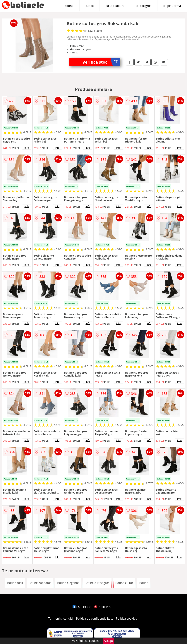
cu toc (90, 6)
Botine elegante (68, 583)
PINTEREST (103, 607)
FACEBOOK (82, 607)
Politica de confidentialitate (95, 618)
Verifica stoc (101, 62)
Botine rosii (15, 583)
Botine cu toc (124, 583)
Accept (109, 641)
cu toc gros (144, 6)
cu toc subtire (115, 6)
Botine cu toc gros (97, 583)
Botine (69, 6)
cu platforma (172, 6)
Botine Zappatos (40, 583)
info (27, 148)
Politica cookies (126, 618)
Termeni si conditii (61, 618)
